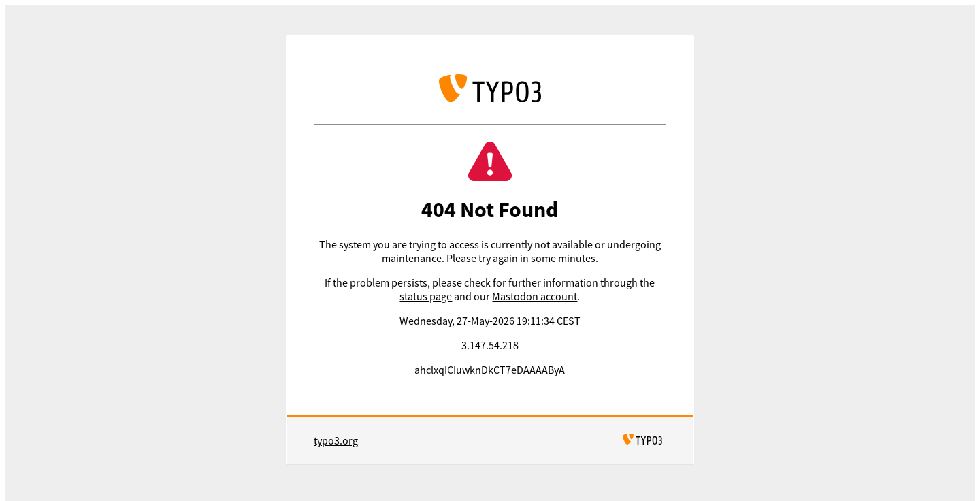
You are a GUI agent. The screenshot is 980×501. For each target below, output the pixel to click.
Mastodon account (535, 296)
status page (426, 296)
